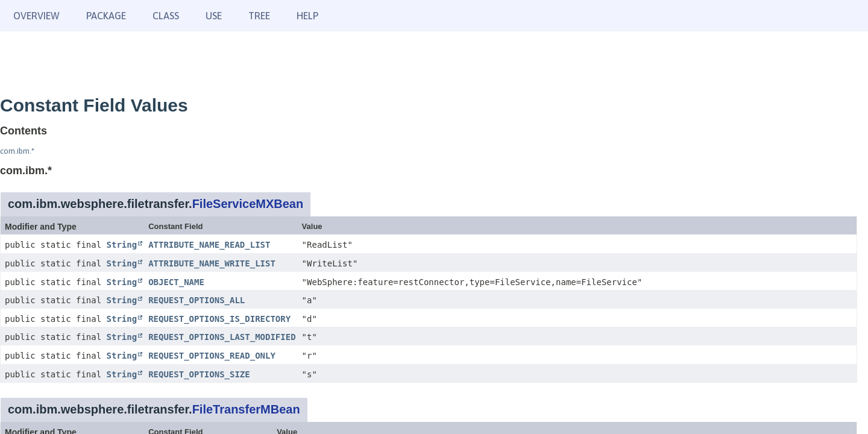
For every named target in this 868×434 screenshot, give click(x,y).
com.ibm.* (17, 151)
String (122, 245)
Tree (259, 16)
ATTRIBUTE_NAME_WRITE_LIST (212, 263)
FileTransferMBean (246, 409)
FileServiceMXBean (248, 204)
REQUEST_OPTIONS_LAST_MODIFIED (222, 337)
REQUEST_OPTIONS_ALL (197, 300)
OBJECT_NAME (176, 282)
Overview (36, 16)
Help (307, 16)
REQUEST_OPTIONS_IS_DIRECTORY (219, 319)
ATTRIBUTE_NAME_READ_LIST (209, 245)
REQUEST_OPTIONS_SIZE (199, 374)
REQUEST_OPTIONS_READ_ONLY (212, 356)
